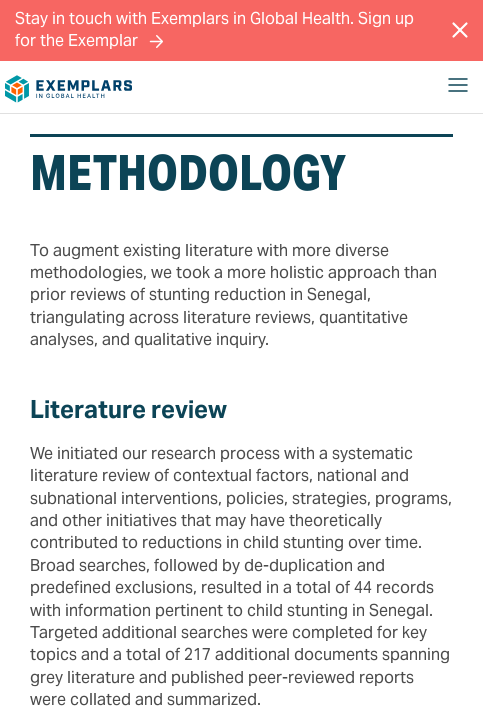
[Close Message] (460, 30)
